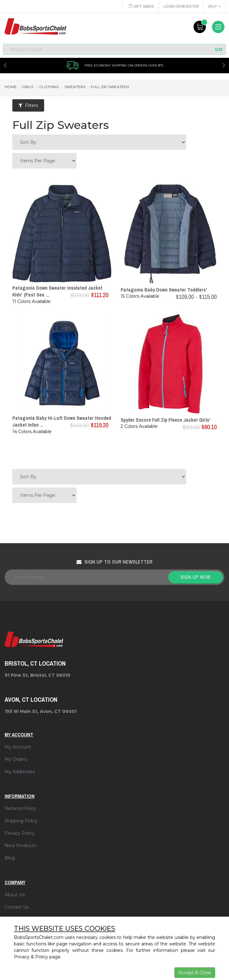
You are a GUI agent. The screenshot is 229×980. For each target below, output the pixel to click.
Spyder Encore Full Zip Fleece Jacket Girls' (166, 420)
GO (219, 49)
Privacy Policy (20, 833)
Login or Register (181, 6)
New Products (20, 846)
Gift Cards (140, 6)
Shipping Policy (21, 821)
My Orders (16, 759)
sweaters (75, 87)
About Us (15, 895)
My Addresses (20, 772)
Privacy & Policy (31, 957)
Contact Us (17, 907)
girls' (28, 87)
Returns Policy (20, 808)
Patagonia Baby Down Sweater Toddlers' (164, 290)
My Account (18, 747)
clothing (49, 87)
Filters (28, 105)
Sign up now (196, 577)
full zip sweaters (110, 87)
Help (214, 6)
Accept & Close (195, 973)
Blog (10, 858)
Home (11, 87)
